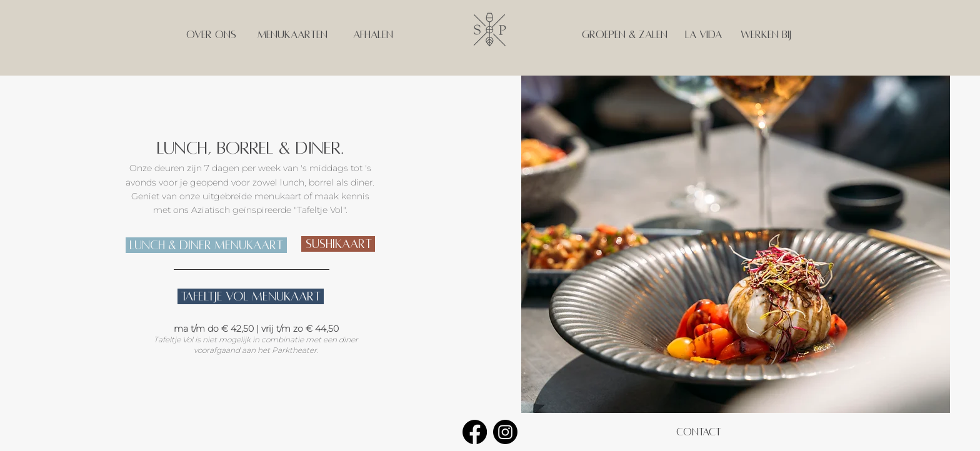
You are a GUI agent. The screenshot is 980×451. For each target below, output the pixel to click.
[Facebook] (475, 432)
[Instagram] (505, 432)
